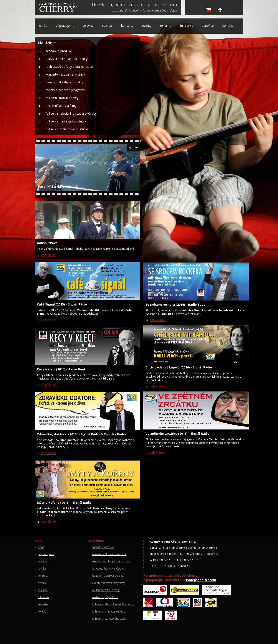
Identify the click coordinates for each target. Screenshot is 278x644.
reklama (166, 26)
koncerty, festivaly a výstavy (65, 74)
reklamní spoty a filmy (61, 106)
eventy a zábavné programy (65, 90)
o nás (43, 26)
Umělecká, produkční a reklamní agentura (134, 5)
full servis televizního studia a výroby (71, 113)
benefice (208, 26)
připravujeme (65, 26)
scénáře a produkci (59, 51)
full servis (187, 26)
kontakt (228, 26)
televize (88, 26)
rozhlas (107, 26)
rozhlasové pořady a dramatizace (69, 67)
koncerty (127, 26)
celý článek (49, 255)
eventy (147, 26)
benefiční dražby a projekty (65, 82)
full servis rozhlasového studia (67, 129)
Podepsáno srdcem (201, 580)
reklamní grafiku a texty (62, 98)
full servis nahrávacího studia (66, 121)
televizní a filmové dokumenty (67, 59)
